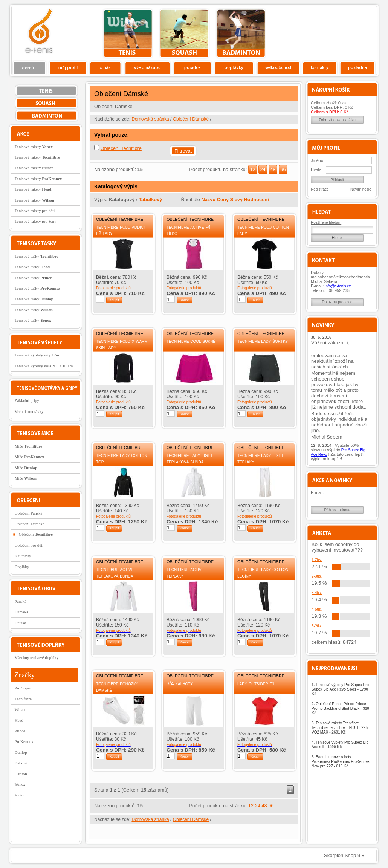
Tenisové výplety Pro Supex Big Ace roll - (340, 745)
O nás (105, 67)
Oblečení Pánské (29, 513)
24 (263, 169)
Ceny (223, 199)
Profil (68, 67)
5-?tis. (317, 626)
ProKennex (24, 741)
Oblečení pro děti (29, 545)
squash (184, 34)
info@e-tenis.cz (338, 286)
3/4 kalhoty (180, 683)
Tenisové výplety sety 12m (37, 355)
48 (273, 169)
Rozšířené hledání (326, 222)
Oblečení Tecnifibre (121, 148)
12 (252, 169)
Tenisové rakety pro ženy (36, 221)
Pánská (21, 601)
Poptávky (234, 67)
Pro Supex (23, 688)
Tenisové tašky (37, 256)
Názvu (208, 199)
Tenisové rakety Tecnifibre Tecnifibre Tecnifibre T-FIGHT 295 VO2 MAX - (340, 728)
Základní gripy (27, 400)
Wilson (21, 709)
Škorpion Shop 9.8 (344, 855)
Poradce (192, 67)
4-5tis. (317, 609)
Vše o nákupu (147, 67)
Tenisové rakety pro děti (35, 211)
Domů (30, 67)
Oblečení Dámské (191, 119)
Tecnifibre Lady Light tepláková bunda (190, 458)
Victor (20, 795)
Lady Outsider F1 (256, 683)
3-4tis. (317, 593)
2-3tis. (317, 576)
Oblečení (36, 534)
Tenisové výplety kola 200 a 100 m (44, 366)
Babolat (21, 763)
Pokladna (357, 67)
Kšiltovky (23, 556)
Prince (20, 731)
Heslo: (317, 170)
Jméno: (318, 160)
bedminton (241, 34)
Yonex (20, 784)
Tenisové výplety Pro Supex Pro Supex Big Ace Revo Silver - (340, 689)
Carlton (21, 774)
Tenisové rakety (34, 147)
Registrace (320, 189)
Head (19, 720)
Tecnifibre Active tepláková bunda (115, 572)
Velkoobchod (278, 67)
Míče (28, 446)
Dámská (21, 612)
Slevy (236, 199)
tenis (128, 34)
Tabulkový (150, 199)
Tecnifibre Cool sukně (191, 341)
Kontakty (320, 67)
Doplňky (22, 567)
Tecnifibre (23, 699)
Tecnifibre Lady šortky (263, 341)
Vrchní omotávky (29, 411)
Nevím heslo (361, 189)
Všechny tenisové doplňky (37, 657)
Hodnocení (257, 199)
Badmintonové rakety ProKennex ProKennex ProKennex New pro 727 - (341, 762)
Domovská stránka (150, 119)
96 (283, 169)
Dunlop (21, 752)
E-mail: (317, 492)
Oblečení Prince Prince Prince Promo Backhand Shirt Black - (340, 708)
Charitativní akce (338, 32)
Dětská (21, 623)
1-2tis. (317, 560)
